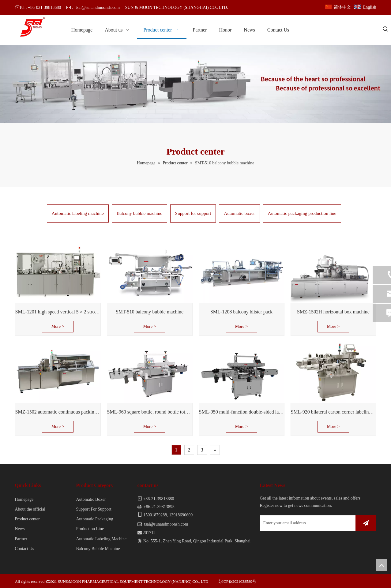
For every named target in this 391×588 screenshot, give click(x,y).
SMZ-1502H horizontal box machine (333, 312)
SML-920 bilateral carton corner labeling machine (333, 412)
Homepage (24, 499)
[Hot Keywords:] (385, 29)
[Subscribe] (366, 523)
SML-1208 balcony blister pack (241, 312)
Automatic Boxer (91, 499)
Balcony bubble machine (139, 213)
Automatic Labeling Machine (102, 539)
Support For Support (94, 509)
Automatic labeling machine (78, 213)
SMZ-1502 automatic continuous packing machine (58, 412)
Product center (27, 519)
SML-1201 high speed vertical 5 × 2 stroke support (58, 312)
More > (58, 326)
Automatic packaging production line (302, 213)
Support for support (193, 213)
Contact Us (25, 549)
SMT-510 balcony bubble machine (150, 312)
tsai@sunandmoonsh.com (98, 7)
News (20, 529)
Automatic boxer (239, 213)
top (382, 565)
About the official (30, 509)
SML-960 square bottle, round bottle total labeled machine (150, 412)
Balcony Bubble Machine (98, 549)
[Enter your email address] (306, 523)
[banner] (196, 84)
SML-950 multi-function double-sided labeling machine (242, 412)
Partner (21, 539)
